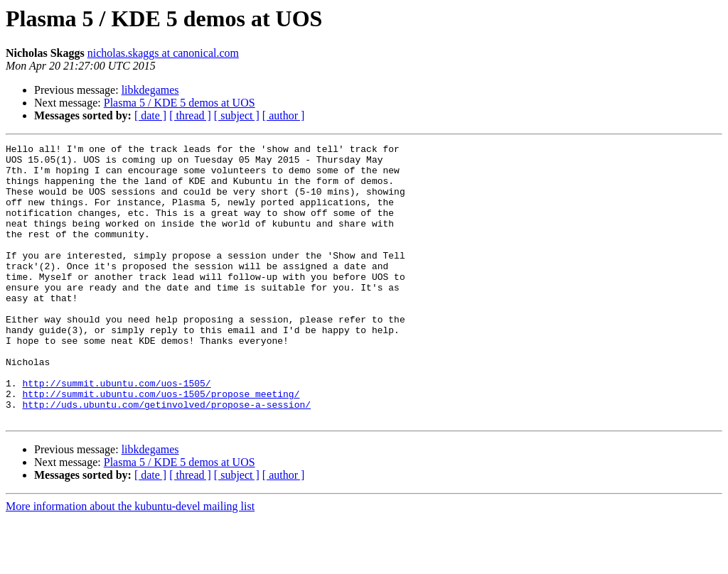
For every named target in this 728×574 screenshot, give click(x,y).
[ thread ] (190, 115)
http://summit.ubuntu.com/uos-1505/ (116, 432)
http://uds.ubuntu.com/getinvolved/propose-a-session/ (166, 457)
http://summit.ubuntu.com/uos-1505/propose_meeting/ (161, 445)
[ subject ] (237, 115)
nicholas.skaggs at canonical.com (163, 53)
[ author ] (284, 115)
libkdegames (150, 90)
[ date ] (150, 115)
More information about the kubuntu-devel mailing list (130, 562)
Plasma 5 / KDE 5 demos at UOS (180, 103)
